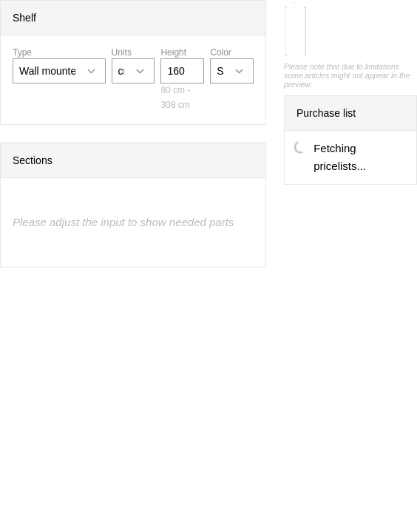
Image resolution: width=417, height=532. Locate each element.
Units (122, 52)
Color (221, 52)
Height (173, 52)
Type (22, 52)
